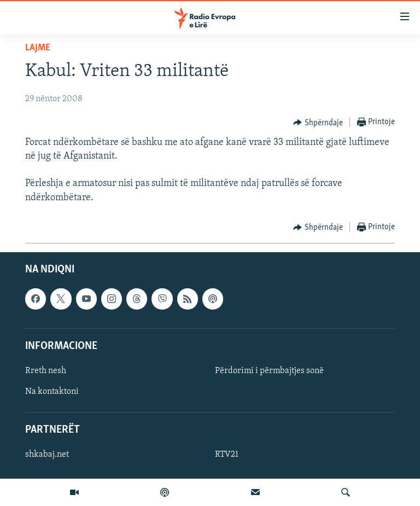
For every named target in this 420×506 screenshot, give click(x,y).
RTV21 (227, 455)
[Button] (318, 123)
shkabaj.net (47, 455)
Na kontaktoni (52, 392)
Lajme (38, 48)
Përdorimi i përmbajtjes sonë (269, 371)
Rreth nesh (46, 371)
